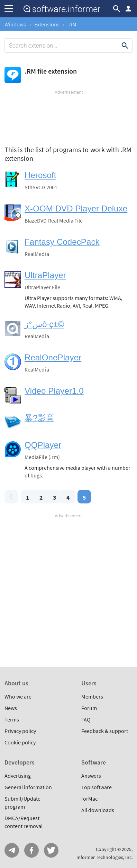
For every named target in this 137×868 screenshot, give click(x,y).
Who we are (18, 696)
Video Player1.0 (54, 391)
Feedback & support (105, 731)
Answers (91, 776)
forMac (89, 799)
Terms (12, 719)
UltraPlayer (45, 275)
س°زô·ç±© (44, 324)
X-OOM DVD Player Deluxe (76, 208)
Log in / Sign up (128, 9)
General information (28, 787)
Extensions (47, 24)
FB (31, 850)
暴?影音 (39, 418)
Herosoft (40, 175)
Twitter (51, 850)
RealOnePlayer (53, 357)
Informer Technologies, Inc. (104, 857)
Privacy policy (20, 731)
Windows (15, 24)
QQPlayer (43, 445)
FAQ (86, 719)
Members (92, 696)
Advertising (18, 776)
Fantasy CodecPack (62, 242)
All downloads (98, 810)
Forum (89, 708)
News (11, 708)
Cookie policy (20, 742)
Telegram (12, 850)
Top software (97, 787)
